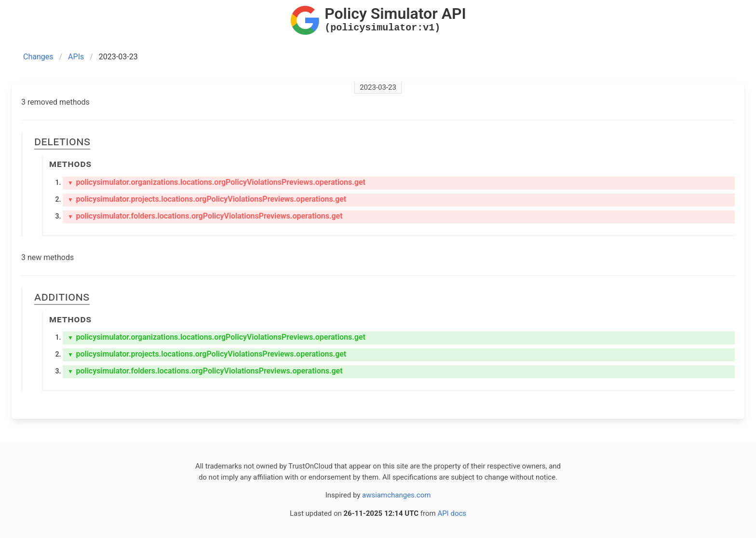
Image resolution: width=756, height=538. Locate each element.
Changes (38, 57)
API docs (452, 513)
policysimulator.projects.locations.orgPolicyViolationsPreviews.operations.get (207, 199)
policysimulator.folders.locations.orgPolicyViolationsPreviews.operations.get (205, 216)
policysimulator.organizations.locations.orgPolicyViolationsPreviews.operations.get (216, 182)
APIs (76, 57)
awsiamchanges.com (396, 495)
